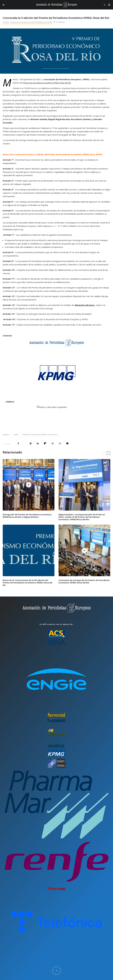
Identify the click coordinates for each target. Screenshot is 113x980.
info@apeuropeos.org (13, 229)
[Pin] (31, 443)
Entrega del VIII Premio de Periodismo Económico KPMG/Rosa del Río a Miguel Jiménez (27, 516)
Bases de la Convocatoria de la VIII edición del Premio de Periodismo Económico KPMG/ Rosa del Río (28, 583)
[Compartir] (18, 443)
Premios (6, 22)
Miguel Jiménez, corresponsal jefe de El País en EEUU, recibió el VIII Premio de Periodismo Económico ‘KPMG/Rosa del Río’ (82, 517)
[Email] (53, 443)
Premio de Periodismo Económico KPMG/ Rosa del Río (31, 22)
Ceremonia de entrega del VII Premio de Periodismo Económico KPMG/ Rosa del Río (84, 581)
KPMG (16, 435)
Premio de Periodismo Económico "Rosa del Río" (40, 435)
